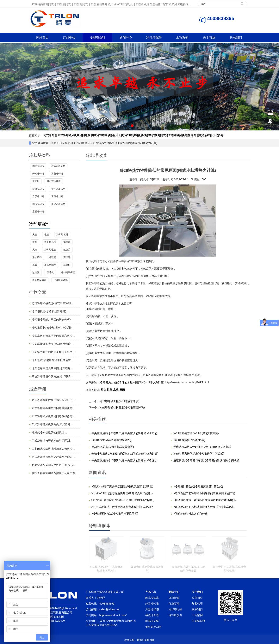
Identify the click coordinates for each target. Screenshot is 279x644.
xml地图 (59, 617)
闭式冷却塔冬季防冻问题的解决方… (53, 408)
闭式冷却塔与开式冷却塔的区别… (52, 441)
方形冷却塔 (38, 196)
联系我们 (236, 37)
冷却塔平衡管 (68, 272)
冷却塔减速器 (39, 280)
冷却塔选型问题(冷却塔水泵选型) (111, 440)
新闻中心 (126, 37)
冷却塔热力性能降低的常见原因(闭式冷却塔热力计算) (132, 382)
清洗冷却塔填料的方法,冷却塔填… (53, 376)
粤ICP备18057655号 (53, 621)
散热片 (67, 250)
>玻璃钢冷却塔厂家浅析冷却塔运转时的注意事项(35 (205, 500)
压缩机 (50, 272)
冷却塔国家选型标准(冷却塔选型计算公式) (199, 454)
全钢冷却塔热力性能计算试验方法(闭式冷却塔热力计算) (125, 454)
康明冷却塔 (38, 212)
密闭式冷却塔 (58, 189)
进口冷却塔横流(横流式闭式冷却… (53, 303)
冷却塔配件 (154, 37)
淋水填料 (37, 257)
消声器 (67, 242)
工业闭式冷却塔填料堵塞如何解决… (53, 449)
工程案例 (182, 37)
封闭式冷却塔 (54, 181)
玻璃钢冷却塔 (58, 166)
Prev (5, 87)
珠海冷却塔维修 (146, 640)
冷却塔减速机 (61, 280)
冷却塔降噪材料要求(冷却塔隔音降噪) (122, 408)
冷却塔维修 (175, 609)
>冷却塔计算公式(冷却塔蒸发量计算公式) (198, 486)
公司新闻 (174, 598)
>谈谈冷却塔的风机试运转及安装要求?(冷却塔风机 (204, 507)
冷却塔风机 (50, 242)
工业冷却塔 (57, 174)
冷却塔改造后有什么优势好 (207, 135)
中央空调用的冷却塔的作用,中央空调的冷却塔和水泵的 (124, 433)
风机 (35, 235)
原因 (122, 390)
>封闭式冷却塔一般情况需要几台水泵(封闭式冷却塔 (123, 507)
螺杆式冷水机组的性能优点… (49, 432)
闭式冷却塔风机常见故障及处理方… (53, 457)
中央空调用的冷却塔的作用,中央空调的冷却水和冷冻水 (124, 460)
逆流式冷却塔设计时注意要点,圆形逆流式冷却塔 (202, 447)
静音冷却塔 (152, 604)
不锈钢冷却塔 (58, 204)
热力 (104, 390)
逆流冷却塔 (57, 196)
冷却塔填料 (62, 235)
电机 (47, 235)
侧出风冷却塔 (153, 627)
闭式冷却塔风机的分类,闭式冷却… (53, 424)
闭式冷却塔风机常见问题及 (74, 135)
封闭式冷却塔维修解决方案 (174, 135)
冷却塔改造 (83, 143)
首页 (54, 143)
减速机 (67, 265)
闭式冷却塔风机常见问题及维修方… (53, 416)
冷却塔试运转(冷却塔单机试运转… (53, 360)
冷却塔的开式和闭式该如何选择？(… (54, 352)
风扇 (35, 250)
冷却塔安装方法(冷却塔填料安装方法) (196, 433)
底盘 (35, 265)
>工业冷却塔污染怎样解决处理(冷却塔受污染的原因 (123, 493)
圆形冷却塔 (38, 204)
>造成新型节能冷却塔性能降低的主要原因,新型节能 (204, 493)
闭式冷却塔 (50, 135)
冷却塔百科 (97, 37)
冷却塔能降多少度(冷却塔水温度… (53, 344)
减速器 (36, 272)
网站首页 (42, 37)
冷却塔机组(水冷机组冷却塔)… (50, 311)
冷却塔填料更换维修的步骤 (141, 135)
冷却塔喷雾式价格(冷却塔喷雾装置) (113, 447)
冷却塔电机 (50, 250)
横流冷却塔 (38, 189)
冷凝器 (53, 257)
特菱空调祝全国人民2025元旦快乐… (54, 465)
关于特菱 (209, 37)
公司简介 (197, 598)
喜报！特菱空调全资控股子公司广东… (55, 473)
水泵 (35, 242)
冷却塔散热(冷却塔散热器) (189, 440)
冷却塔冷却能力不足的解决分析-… (53, 319)
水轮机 (36, 181)
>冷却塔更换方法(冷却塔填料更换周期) (115, 514)
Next (274, 87)
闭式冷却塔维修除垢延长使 (107, 135)
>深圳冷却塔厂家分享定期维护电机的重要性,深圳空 (122, 486)
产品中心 (69, 37)
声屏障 (67, 257)
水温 (116, 390)
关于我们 (197, 592)
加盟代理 (197, 604)
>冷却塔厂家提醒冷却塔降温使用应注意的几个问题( (123, 500)
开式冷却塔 (38, 174)
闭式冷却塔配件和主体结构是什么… (53, 400)
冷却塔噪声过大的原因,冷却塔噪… (53, 368)
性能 (110, 390)
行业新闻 (174, 604)
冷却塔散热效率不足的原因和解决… (53, 336)
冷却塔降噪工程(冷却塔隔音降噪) (119, 401)
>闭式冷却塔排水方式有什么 (190, 514)
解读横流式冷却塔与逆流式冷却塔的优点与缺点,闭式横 (206, 460)
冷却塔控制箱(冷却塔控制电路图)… (53, 328)
